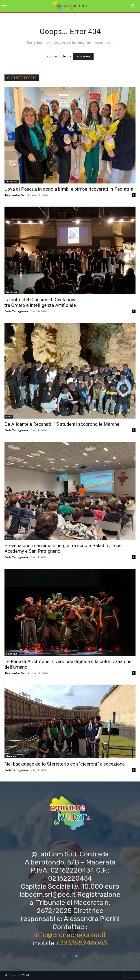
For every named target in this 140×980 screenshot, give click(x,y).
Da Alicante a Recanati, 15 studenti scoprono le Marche (62, 424)
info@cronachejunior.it (70, 935)
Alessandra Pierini (17, 195)
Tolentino (12, 654)
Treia (9, 417)
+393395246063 (81, 943)
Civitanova (12, 181)
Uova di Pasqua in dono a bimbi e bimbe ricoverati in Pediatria (69, 189)
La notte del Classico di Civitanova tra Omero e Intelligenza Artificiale (40, 302)
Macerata (11, 756)
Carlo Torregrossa (16, 311)
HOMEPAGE (83, 57)
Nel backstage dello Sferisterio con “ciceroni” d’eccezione (65, 764)
